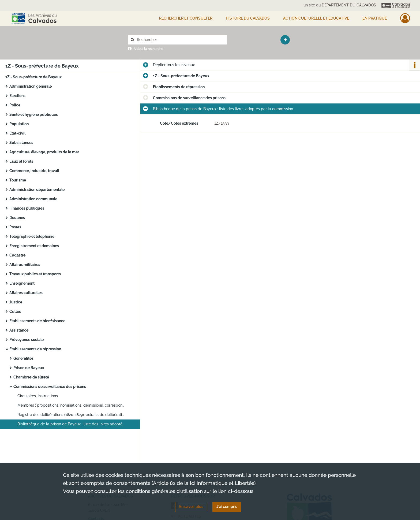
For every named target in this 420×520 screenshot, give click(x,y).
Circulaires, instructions (38, 396)
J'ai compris (227, 507)
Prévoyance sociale (27, 340)
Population (19, 124)
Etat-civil (17, 133)
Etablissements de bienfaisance (37, 321)
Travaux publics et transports (35, 274)
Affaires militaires (25, 265)
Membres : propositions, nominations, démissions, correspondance (71, 405)
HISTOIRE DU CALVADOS (248, 18)
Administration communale (33, 199)
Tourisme (18, 180)
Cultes (15, 311)
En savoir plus (191, 507)
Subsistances (21, 143)
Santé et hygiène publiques (34, 114)
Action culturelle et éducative (316, 18)
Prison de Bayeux (29, 368)
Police (15, 105)
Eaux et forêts (21, 161)
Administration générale (31, 86)
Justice (16, 302)
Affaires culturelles (26, 293)
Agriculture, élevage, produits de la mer (44, 152)
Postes (15, 227)
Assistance (19, 330)
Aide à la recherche (148, 49)
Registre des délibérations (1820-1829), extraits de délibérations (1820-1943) (71, 415)
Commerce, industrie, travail (34, 171)
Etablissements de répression (35, 349)
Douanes (17, 218)
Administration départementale (37, 190)
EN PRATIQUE (375, 18)
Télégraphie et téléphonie (32, 236)
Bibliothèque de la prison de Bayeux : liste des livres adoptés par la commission (71, 424)
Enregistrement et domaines (34, 246)
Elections (17, 96)
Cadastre (17, 255)
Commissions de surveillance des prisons (50, 387)
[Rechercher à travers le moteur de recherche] (180, 40)
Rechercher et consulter (186, 18)
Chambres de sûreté (31, 377)
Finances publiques (27, 208)
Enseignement (22, 283)
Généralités (23, 358)
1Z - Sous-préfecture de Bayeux (33, 77)
